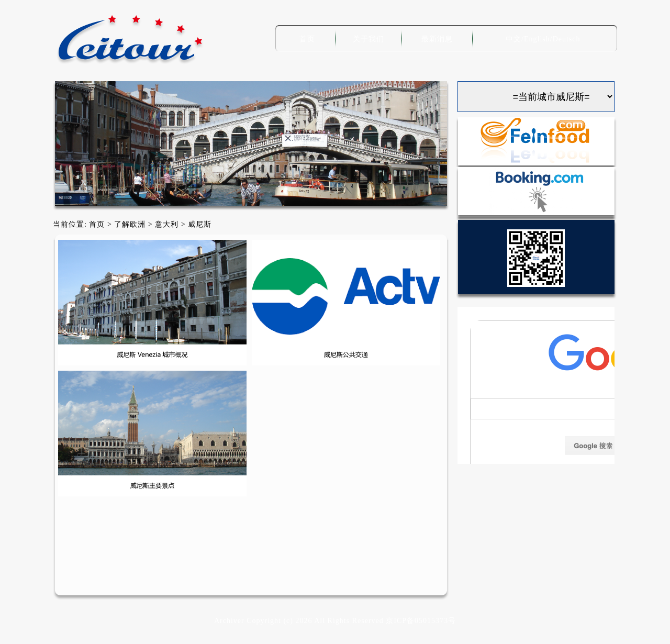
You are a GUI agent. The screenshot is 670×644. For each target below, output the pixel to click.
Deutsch (567, 39)
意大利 (167, 224)
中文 (513, 39)
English (537, 39)
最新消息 (437, 39)
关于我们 (368, 39)
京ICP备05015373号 (421, 621)
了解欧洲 (130, 224)
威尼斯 (200, 224)
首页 (307, 39)
